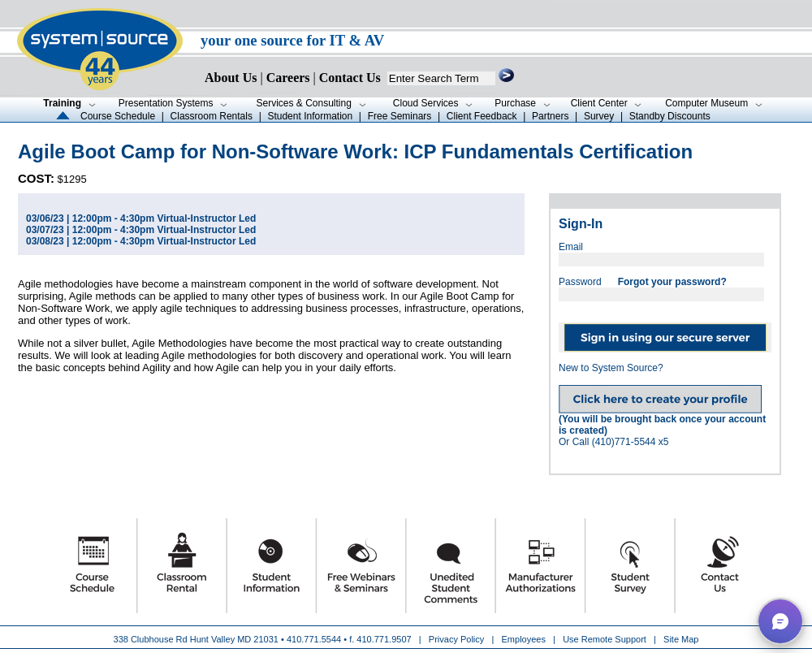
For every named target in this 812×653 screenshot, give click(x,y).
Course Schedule (118, 116)
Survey (599, 116)
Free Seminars (400, 116)
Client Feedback (482, 116)
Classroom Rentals (212, 116)
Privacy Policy (458, 639)
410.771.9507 (384, 639)
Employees (524, 639)
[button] (780, 621)
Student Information (310, 116)
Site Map (681, 639)
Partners (550, 116)
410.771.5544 (314, 639)
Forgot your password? (672, 282)
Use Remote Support (605, 639)
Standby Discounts (670, 116)
